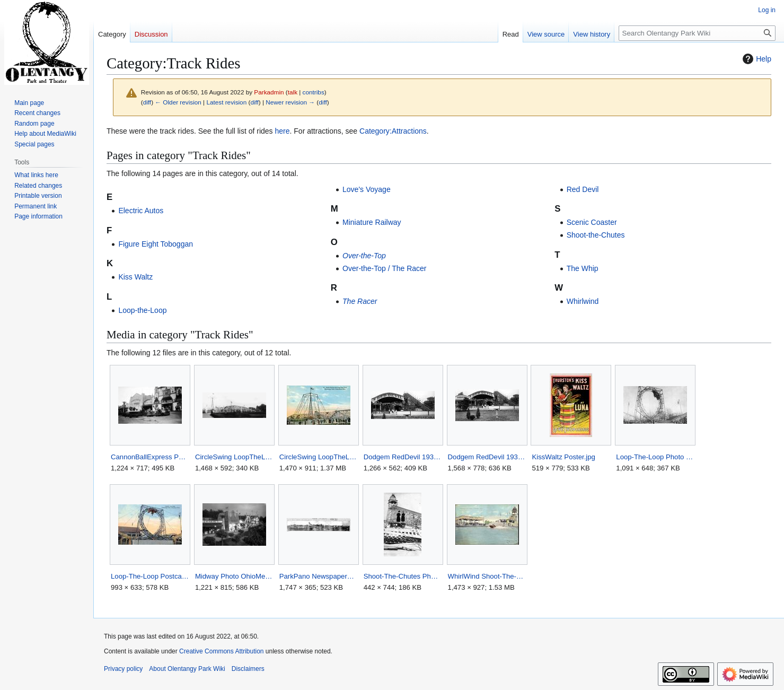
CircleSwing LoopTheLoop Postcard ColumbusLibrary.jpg (318, 457)
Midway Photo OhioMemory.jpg (234, 576)
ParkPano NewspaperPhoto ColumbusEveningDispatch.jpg (318, 576)
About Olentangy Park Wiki (187, 669)
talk (293, 92)
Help (756, 59)
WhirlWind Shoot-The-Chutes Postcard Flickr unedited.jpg (487, 576)
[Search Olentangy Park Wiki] (697, 33)
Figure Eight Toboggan (156, 244)
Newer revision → (290, 102)
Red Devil (583, 189)
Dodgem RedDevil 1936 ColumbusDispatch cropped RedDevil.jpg (403, 457)
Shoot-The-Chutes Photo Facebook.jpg (403, 576)
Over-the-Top (364, 256)
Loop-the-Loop (142, 310)
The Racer (360, 301)
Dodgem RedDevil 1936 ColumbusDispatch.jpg (487, 457)
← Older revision (178, 102)
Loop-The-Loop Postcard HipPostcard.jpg (150, 576)
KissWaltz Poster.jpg (563, 457)
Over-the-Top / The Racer (384, 268)
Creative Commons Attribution (221, 651)
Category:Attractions (393, 131)
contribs (314, 92)
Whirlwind (583, 301)
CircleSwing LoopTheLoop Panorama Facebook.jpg (234, 457)
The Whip (583, 268)
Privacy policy (123, 669)
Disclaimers (248, 669)
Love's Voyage (367, 189)
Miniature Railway (372, 222)
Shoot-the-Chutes (596, 235)
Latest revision (226, 102)
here (282, 131)
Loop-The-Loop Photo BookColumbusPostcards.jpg (655, 457)
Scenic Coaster (592, 222)
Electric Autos (141, 211)
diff (147, 102)
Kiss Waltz (135, 277)
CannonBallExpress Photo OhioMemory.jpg (150, 457)
